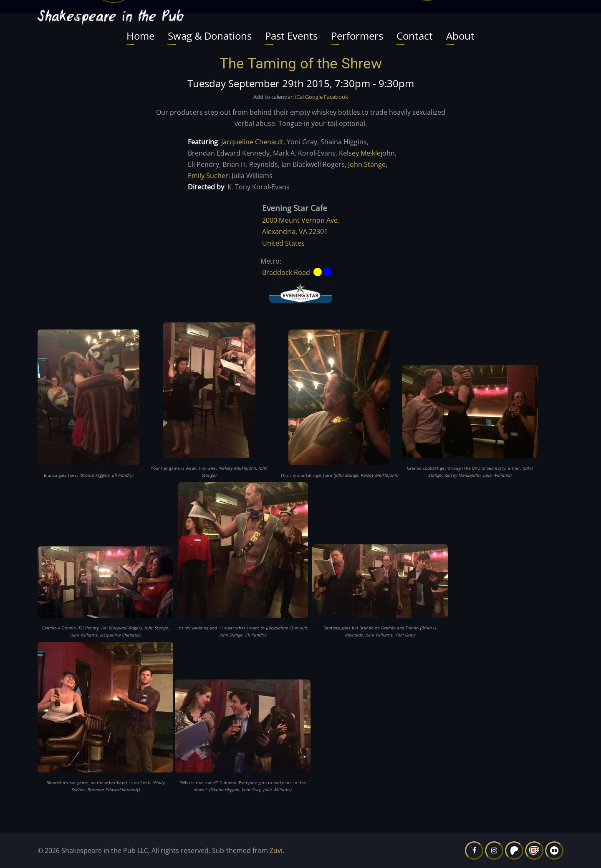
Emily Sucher (208, 176)
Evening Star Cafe (295, 208)
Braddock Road (286, 272)
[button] (88, 400)
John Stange (367, 164)
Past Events (291, 36)
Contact (415, 36)
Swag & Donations (210, 36)
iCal (299, 97)
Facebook (336, 97)
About (460, 36)
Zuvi (276, 850)
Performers (357, 36)
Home (140, 36)
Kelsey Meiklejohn (367, 153)
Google (314, 97)
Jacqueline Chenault (252, 142)
